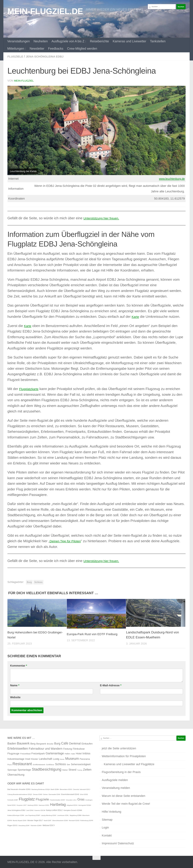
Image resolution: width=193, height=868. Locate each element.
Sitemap (107, 819)
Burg (29, 582)
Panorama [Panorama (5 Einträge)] (85, 759)
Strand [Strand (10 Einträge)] (72, 769)
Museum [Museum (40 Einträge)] (72, 758)
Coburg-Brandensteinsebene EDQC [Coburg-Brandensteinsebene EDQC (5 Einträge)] (20, 794)
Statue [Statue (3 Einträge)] (65, 770)
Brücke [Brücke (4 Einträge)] (50, 743)
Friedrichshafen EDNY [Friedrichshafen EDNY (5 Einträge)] (58, 800)
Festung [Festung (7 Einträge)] (68, 749)
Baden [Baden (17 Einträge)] (12, 743)
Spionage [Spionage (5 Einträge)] (12, 770)
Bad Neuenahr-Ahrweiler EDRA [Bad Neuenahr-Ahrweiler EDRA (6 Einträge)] (19, 789)
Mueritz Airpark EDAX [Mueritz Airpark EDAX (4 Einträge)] (20, 820)
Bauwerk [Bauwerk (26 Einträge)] (23, 743)
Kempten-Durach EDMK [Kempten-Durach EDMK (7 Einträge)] (73, 810)
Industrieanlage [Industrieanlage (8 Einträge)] (16, 759)
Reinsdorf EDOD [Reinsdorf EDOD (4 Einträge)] (74, 820)
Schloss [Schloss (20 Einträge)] (60, 764)
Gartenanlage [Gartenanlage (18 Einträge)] (55, 753)
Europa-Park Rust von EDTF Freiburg (94, 634)
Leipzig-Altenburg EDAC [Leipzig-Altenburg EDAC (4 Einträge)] (49, 815)
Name (15, 685)
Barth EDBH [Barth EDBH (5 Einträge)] (55, 789)
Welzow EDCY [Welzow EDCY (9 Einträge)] (49, 825)
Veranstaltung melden (116, 788)
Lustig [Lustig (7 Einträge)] (56, 759)
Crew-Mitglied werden (82, 49)
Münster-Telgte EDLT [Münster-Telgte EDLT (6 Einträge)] (35, 820)
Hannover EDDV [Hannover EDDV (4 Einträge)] (44, 805)
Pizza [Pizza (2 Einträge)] (10, 764)
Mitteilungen (16, 49)
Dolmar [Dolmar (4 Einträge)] (45, 794)
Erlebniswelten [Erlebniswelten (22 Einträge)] (18, 748)
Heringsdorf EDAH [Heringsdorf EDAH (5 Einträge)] (85, 805)
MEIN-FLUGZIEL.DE (45, 11)
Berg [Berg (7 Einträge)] (33, 743)
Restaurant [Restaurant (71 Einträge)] (22, 763)
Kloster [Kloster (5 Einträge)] (35, 759)
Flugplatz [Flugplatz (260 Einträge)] (27, 799)
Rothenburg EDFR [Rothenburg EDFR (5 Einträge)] (87, 820)
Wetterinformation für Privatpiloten (124, 756)
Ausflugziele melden (115, 780)
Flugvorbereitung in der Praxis (121, 772)
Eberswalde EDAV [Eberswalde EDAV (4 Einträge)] (54, 794)
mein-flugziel (24, 80)
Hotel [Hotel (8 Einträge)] (79, 753)
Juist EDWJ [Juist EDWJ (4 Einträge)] (30, 810)
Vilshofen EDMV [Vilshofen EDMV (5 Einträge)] (36, 825)
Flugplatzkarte (30, 389)
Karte (136, 316)
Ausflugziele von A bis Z (68, 41)
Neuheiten (41, 41)
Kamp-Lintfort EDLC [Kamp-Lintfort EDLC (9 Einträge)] (54, 810)
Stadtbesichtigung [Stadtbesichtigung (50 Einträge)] (47, 769)
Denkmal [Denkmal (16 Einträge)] (75, 743)
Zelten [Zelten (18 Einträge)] (87, 769)
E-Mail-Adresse (111, 685)
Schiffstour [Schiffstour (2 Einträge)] (50, 764)
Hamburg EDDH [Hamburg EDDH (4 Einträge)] (33, 805)
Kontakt (107, 835)
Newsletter (37, 49)
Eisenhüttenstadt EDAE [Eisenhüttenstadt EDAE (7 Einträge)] (70, 794)
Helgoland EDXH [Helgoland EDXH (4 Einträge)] (72, 805)
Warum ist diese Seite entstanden (123, 796)
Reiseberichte (99, 41)
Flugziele (16, 56)
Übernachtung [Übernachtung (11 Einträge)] (16, 774)
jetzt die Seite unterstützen (119, 748)
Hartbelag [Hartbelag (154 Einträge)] (58, 804)
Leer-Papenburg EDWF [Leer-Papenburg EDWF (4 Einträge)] (32, 815)
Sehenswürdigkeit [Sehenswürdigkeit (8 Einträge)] (81, 764)
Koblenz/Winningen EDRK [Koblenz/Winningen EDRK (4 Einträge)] (16, 815)
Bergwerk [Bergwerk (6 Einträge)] (41, 743)
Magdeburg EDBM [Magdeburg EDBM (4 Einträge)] (76, 815)
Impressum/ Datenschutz (118, 843)
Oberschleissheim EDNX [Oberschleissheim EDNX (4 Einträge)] (60, 820)
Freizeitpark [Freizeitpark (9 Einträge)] (38, 753)
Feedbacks (56, 49)
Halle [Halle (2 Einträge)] (73, 753)
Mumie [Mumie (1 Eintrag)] (62, 759)
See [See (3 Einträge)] (68, 764)
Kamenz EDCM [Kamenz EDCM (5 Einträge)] (40, 810)
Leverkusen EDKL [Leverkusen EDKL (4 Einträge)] (63, 815)
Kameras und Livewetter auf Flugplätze (129, 764)
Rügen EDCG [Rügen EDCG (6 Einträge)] (12, 825)
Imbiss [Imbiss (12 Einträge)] (86, 753)
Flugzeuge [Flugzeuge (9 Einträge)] (13, 753)
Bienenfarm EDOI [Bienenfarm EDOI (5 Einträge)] (66, 789)
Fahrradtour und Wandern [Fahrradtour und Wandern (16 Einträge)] (46, 748)
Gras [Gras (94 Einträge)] (81, 799)
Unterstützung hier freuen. (104, 218)
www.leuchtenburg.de (170, 178)
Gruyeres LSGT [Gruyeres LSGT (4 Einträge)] (22, 805)
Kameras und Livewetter (129, 41)
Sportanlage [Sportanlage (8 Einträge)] (24, 769)
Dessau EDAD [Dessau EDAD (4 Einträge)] (38, 794)
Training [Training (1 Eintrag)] (80, 770)
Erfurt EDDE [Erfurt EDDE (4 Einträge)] (84, 794)
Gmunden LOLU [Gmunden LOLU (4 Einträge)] (71, 800)
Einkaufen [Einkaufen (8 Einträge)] (87, 743)
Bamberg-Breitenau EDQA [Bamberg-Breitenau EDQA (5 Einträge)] (41, 789)
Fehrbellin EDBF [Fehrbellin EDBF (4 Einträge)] (13, 800)
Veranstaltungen (18, 41)
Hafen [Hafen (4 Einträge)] (67, 753)
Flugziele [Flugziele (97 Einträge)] (42, 799)
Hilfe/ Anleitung (111, 811)
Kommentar (19, 665)
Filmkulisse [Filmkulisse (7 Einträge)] (79, 749)
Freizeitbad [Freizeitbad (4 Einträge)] (25, 753)
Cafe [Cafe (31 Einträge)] (65, 743)
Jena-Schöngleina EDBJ (48, 56)
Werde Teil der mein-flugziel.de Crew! (126, 803)
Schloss (38, 582)
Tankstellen (158, 41)
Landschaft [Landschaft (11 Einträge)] (45, 759)
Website (15, 697)
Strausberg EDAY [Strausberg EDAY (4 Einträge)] (24, 825)
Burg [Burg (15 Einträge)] (57, 743)
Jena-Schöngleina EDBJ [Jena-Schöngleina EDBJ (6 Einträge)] (16, 810)
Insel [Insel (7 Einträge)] (28, 759)
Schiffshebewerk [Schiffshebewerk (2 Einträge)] (39, 764)
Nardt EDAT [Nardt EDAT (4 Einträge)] (48, 820)
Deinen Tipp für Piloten (67, 541)
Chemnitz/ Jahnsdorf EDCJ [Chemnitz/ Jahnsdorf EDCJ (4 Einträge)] (82, 789)
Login (105, 827)
